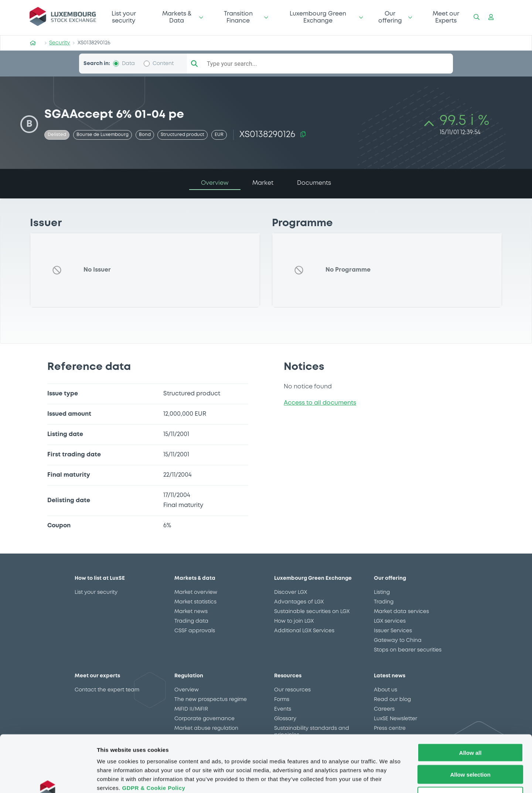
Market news (191, 612)
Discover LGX (291, 592)
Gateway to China (398, 640)
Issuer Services (393, 631)
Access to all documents (320, 403)
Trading (384, 602)
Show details (388, 778)
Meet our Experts (446, 17)
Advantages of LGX (299, 602)
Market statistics (195, 602)
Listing (382, 592)
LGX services (390, 621)
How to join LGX (294, 621)
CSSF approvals (195, 631)
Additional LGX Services (304, 631)
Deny (470, 746)
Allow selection (470, 724)
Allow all (470, 702)
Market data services (401, 612)
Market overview (196, 592)
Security (59, 43)
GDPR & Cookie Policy (154, 737)
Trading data (191, 621)
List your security (124, 17)
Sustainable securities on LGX (312, 612)
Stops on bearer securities (408, 650)
